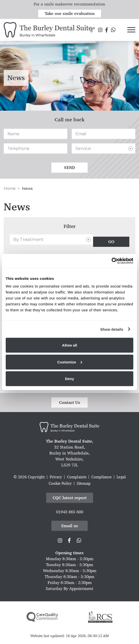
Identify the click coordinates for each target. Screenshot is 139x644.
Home (10, 188)
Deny (70, 379)
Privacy (56, 477)
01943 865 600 (70, 512)
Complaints (77, 477)
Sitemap (84, 483)
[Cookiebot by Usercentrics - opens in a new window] (112, 261)
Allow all (70, 345)
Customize (70, 362)
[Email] (104, 134)
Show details (112, 329)
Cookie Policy (60, 483)
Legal (121, 477)
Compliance (102, 477)
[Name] (35, 134)
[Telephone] (35, 148)
